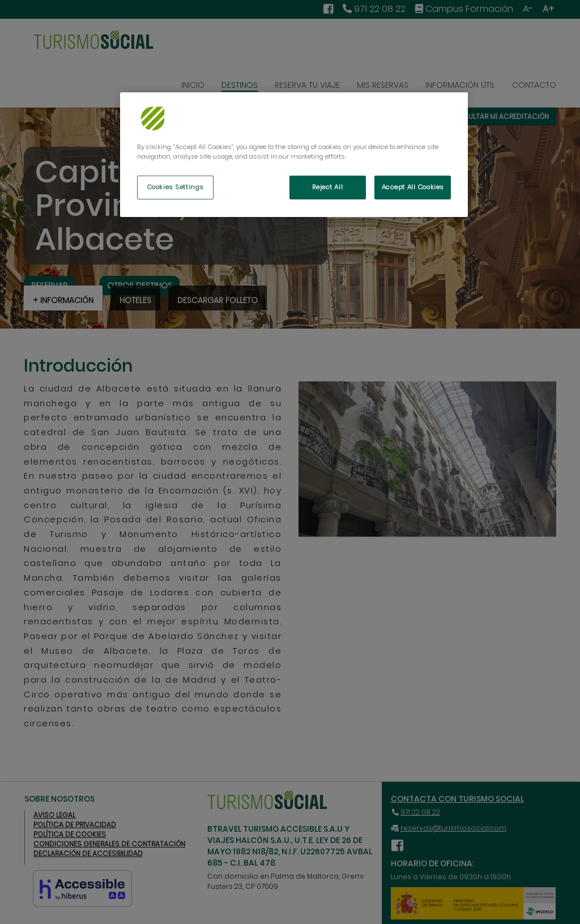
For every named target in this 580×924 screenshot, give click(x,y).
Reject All (327, 187)
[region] (294, 155)
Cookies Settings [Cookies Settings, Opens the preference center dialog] (175, 187)
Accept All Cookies (413, 187)
